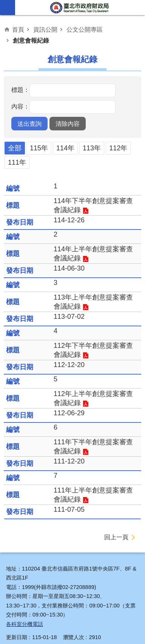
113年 (92, 148)
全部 (15, 148)
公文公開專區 (85, 29)
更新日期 (17, 637)
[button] (29, 124)
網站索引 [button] (8, 8)
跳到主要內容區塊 (4, 4)
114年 (65, 148)
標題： (20, 90)
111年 (17, 162)
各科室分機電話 (25, 624)
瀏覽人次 (74, 637)
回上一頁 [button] (116, 537)
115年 (39, 148)
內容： (20, 107)
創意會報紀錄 (31, 40)
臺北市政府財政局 (80, 8)
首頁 (18, 29)
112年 (118, 148)
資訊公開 (45, 29)
